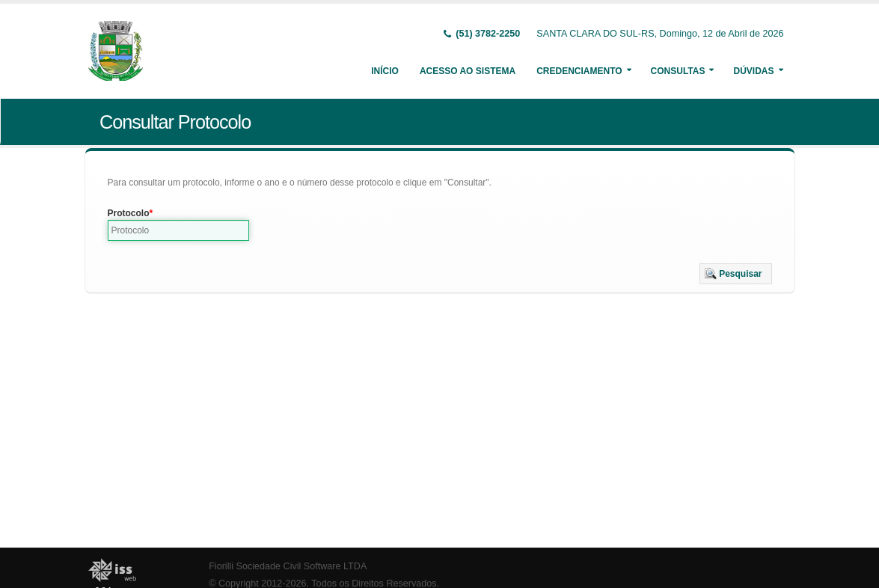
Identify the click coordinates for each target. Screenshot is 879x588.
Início (385, 71)
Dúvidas (753, 71)
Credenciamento (579, 71)
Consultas (678, 71)
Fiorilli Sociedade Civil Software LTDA (288, 566)
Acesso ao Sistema (468, 71)
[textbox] (179, 230)
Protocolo (129, 213)
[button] (736, 274)
